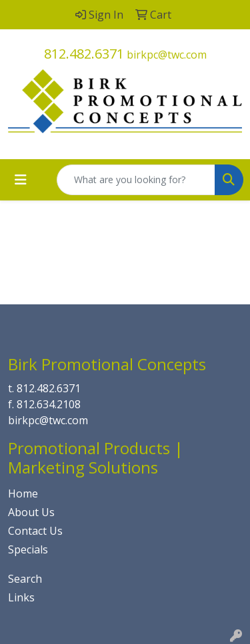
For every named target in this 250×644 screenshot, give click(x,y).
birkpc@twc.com (167, 55)
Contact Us (35, 531)
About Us (31, 512)
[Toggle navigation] (21, 180)
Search (25, 579)
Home (23, 493)
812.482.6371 (84, 54)
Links (21, 597)
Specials (28, 549)
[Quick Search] (136, 180)
